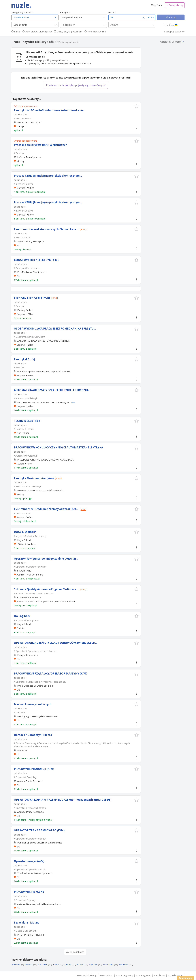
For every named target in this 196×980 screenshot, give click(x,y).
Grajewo (21, 314)
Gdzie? (112, 12)
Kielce (56, 964)
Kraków (67, 964)
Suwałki (20, 464)
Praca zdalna (106, 975)
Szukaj (172, 18)
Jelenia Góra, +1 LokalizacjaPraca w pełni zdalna (41, 601)
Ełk (18, 245)
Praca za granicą (124, 975)
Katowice (43, 964)
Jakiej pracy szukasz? (22, 12)
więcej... (47, 746)
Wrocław (123, 964)
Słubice (20, 517)
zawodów (180, 32)
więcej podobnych (75, 952)
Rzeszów (93, 964)
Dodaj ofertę (175, 5)
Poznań (80, 964)
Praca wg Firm (143, 975)
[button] (137, 106)
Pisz (19, 433)
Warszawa (108, 964)
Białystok (21, 188)
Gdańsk (29, 964)
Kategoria (65, 12)
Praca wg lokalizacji (87, 975)
